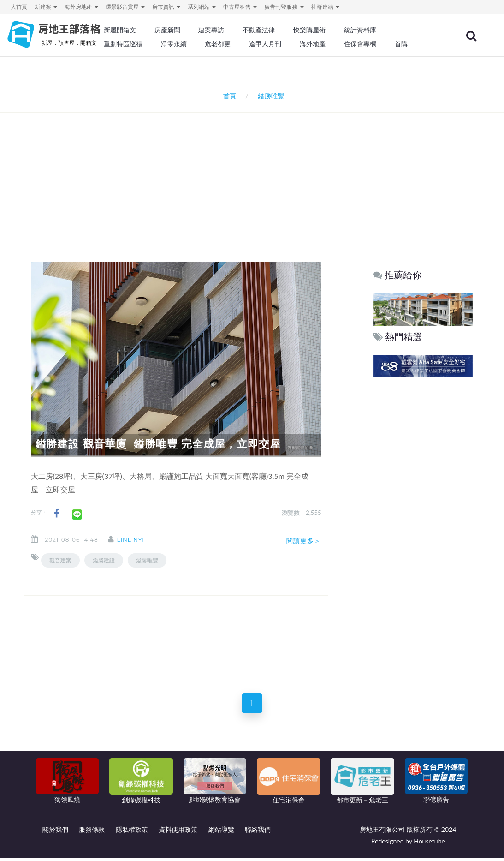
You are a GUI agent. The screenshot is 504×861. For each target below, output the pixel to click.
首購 (401, 44)
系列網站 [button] (202, 7)
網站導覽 (221, 832)
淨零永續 (174, 44)
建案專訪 (211, 30)
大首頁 (19, 7)
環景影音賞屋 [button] (125, 7)
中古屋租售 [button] (240, 7)
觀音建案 (60, 560)
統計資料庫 (360, 30)
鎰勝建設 (104, 560)
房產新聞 (167, 30)
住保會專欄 (360, 44)
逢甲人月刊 (265, 44)
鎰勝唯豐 (147, 560)
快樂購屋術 (309, 30)
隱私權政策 (132, 832)
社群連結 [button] (325, 7)
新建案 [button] (46, 7)
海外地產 (313, 44)
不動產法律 (259, 30)
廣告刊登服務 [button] (284, 7)
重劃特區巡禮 (123, 44)
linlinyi (136, 540)
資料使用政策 (178, 832)
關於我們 (55, 832)
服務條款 (92, 832)
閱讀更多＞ (304, 541)
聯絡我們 (258, 832)
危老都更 (218, 44)
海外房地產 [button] (81, 7)
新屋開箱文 (120, 30)
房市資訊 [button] (166, 7)
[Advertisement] (255, 175)
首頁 (228, 96)
